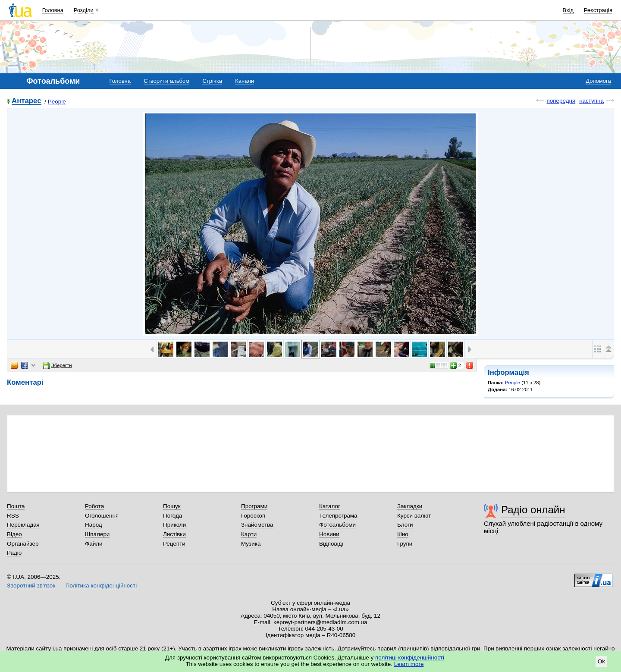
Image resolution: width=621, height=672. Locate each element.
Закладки (410, 506)
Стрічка (212, 81)
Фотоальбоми (337, 525)
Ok (601, 661)
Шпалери (97, 534)
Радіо (14, 553)
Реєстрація (598, 10)
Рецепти (174, 544)
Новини (329, 534)
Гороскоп (253, 516)
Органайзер (23, 544)
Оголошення (102, 516)
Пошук (172, 506)
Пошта (16, 506)
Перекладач (23, 525)
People (57, 102)
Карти (249, 534)
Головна (53, 10)
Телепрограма (338, 516)
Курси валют (414, 516)
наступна (591, 101)
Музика (251, 544)
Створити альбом (166, 81)
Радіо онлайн (533, 510)
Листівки (174, 534)
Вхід (568, 10)
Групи (405, 544)
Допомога (598, 81)
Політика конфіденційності (101, 586)
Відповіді (331, 544)
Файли (94, 544)
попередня (561, 101)
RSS (13, 516)
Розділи (84, 10)
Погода (172, 516)
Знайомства (257, 525)
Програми (254, 506)
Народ (94, 525)
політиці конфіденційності (410, 658)
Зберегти (57, 365)
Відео (14, 534)
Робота (94, 506)
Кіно (403, 534)
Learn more (409, 664)
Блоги (405, 525)
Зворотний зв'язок (31, 586)
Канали (245, 81)
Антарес (27, 101)
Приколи (174, 525)
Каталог (330, 506)
